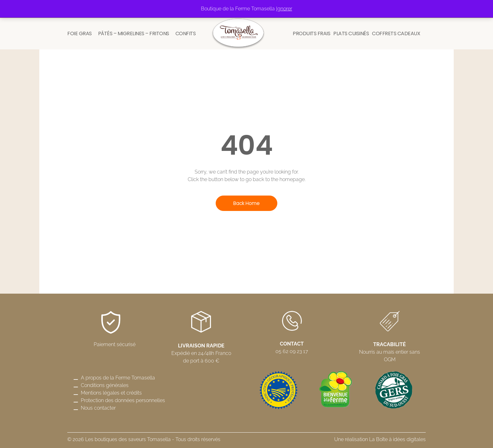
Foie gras (80, 33)
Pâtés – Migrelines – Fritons (134, 33)
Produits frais (311, 33)
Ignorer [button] (284, 9)
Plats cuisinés (351, 33)
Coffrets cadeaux (396, 33)
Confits (186, 33)
